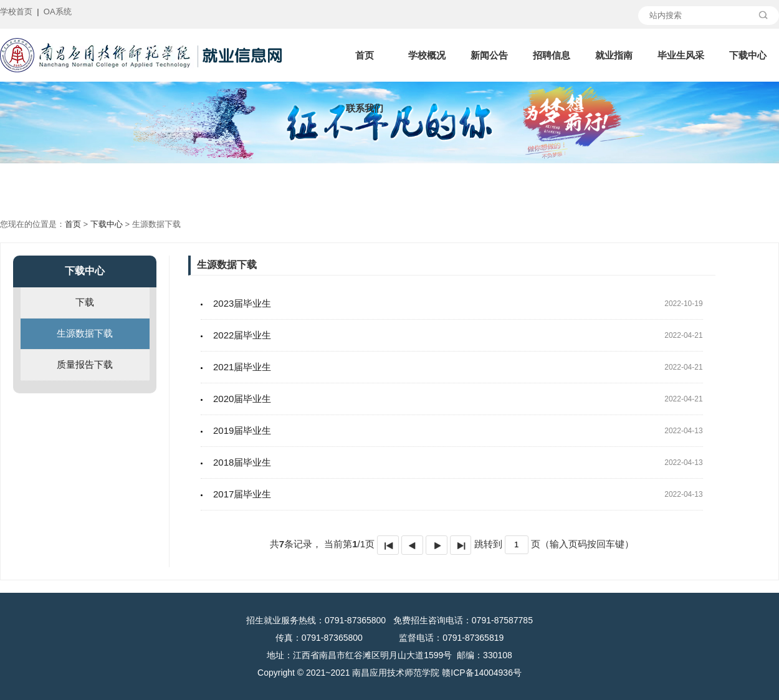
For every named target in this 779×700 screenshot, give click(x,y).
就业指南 (614, 55)
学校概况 (427, 55)
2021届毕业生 (242, 367)
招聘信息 (552, 55)
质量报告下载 (85, 364)
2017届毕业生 (242, 494)
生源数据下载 (85, 333)
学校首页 (16, 12)
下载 (85, 302)
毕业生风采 (681, 55)
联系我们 (365, 108)
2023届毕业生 (242, 303)
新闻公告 (489, 55)
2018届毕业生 (242, 462)
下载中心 (748, 55)
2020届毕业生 (242, 399)
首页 (365, 55)
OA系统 (58, 12)
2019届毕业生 (242, 430)
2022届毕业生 (242, 335)
